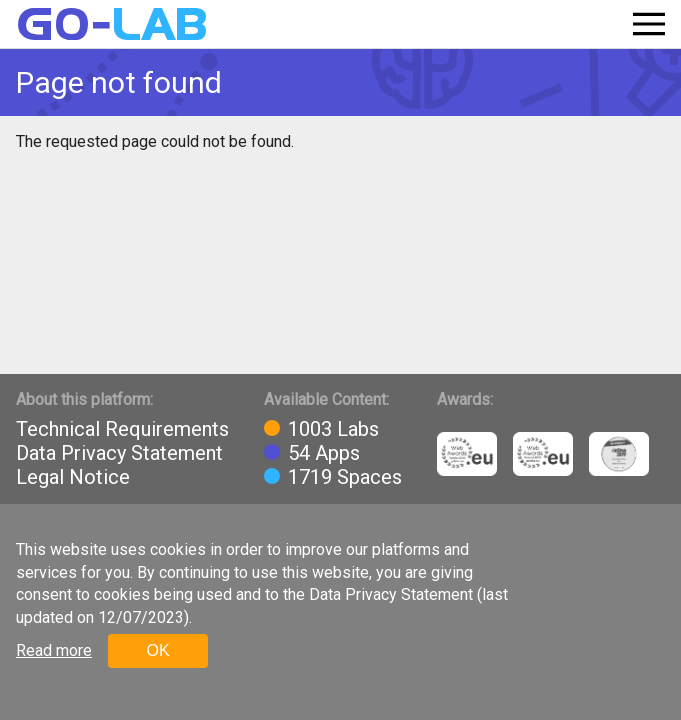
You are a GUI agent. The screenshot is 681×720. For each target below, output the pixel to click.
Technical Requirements (122, 429)
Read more (54, 650)
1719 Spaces (345, 477)
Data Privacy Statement (119, 453)
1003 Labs (333, 429)
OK (157, 650)
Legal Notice (73, 477)
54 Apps (324, 453)
